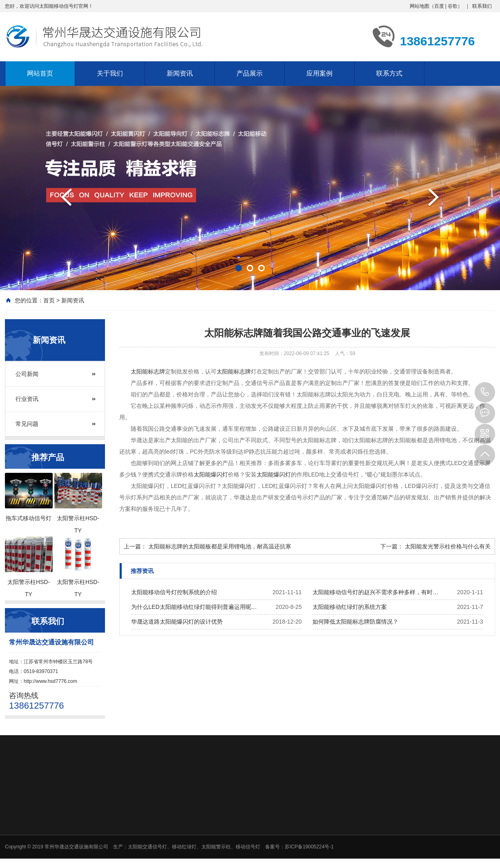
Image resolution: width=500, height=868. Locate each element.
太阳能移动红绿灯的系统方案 (350, 607)
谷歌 (453, 6)
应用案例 (319, 73)
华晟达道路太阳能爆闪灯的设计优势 (177, 622)
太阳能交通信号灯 (147, 847)
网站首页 (40, 73)
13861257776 (485, 392)
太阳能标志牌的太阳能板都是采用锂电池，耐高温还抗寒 (220, 546)
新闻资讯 (180, 73)
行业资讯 (27, 399)
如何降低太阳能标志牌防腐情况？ (355, 622)
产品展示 (250, 73)
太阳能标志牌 (148, 371)
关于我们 (110, 73)
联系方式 (389, 73)
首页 (49, 300)
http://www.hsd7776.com (50, 681)
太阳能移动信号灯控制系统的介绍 (174, 592)
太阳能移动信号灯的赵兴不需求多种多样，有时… (375, 592)
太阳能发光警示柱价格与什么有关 (448, 546)
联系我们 (482, 6)
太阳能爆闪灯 (211, 474)
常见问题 (27, 424)
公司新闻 (27, 374)
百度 (439, 6)
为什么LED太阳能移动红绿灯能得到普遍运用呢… (194, 607)
